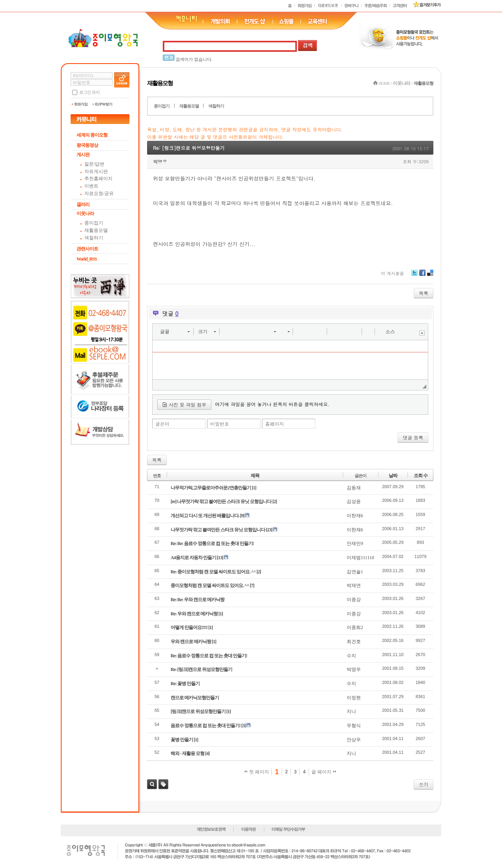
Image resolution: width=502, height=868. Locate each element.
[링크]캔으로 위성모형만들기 (198, 711)
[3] (243, 726)
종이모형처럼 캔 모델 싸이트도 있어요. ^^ (210, 585)
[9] (242, 516)
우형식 (354, 726)
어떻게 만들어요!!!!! (189, 627)
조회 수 (421, 476)
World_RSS (87, 259)
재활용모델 (96, 230)
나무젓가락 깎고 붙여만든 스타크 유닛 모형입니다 (218, 530)
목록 (424, 293)
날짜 (393, 476)
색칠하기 (94, 238)
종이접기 (94, 223)
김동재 (354, 488)
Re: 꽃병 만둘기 (185, 684)
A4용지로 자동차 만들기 (193, 558)
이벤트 (91, 186)
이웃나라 (85, 213)
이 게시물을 (392, 273)
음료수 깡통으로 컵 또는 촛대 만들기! (206, 726)
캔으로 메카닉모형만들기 (195, 698)
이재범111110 (360, 558)
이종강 (354, 600)
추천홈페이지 (98, 179)
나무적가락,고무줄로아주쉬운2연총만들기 (211, 488)
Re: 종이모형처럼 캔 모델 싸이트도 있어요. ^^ (213, 572)
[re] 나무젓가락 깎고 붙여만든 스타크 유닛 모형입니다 (221, 501)
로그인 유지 (89, 92)
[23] (269, 530)
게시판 (83, 155)
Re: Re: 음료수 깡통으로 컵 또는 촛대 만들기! (212, 543)
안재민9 (355, 543)
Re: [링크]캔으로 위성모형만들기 (189, 148)
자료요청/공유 (99, 193)
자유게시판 (96, 171)
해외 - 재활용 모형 (187, 753)
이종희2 (355, 627)
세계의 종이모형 (92, 135)
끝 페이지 (324, 772)
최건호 (354, 642)
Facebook (422, 276)
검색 (152, 784)
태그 (163, 784)
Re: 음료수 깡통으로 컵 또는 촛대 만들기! (209, 656)
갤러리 (83, 204)
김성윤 (354, 501)
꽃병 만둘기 (182, 740)
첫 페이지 (257, 772)
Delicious (430, 276)
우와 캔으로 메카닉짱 (191, 642)
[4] (207, 753)
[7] (252, 585)
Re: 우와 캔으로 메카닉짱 (194, 614)
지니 (351, 711)
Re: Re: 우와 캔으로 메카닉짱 (197, 600)
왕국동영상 (87, 145)
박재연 (354, 585)
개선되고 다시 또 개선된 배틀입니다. (205, 516)
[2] (274, 501)
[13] (220, 558)
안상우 (354, 740)
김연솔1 (355, 572)
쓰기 (424, 784)
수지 (351, 656)
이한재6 (355, 516)
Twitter (415, 276)
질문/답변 (94, 164)
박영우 (160, 161)
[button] (175, 332)
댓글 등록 (413, 437)
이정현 (354, 698)
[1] (254, 488)
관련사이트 (87, 249)
